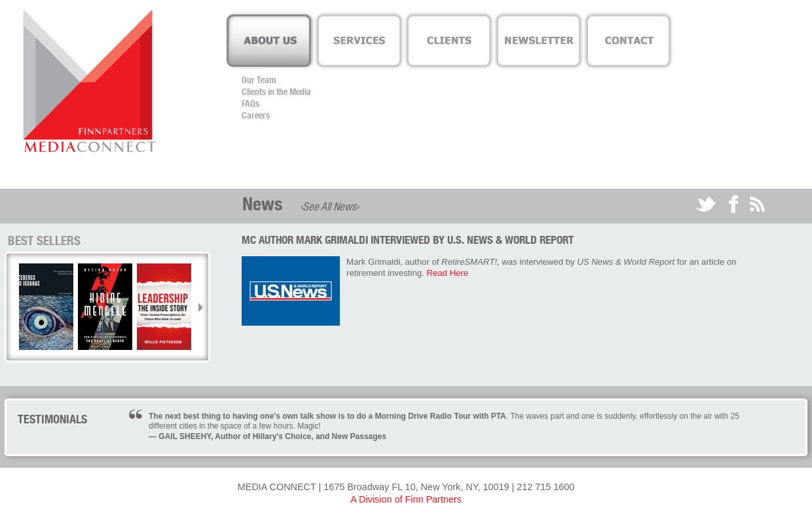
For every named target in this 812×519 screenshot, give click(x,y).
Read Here (447, 273)
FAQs (250, 104)
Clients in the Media (276, 92)
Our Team (259, 80)
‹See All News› (329, 206)
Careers (256, 115)
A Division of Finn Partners (406, 499)
